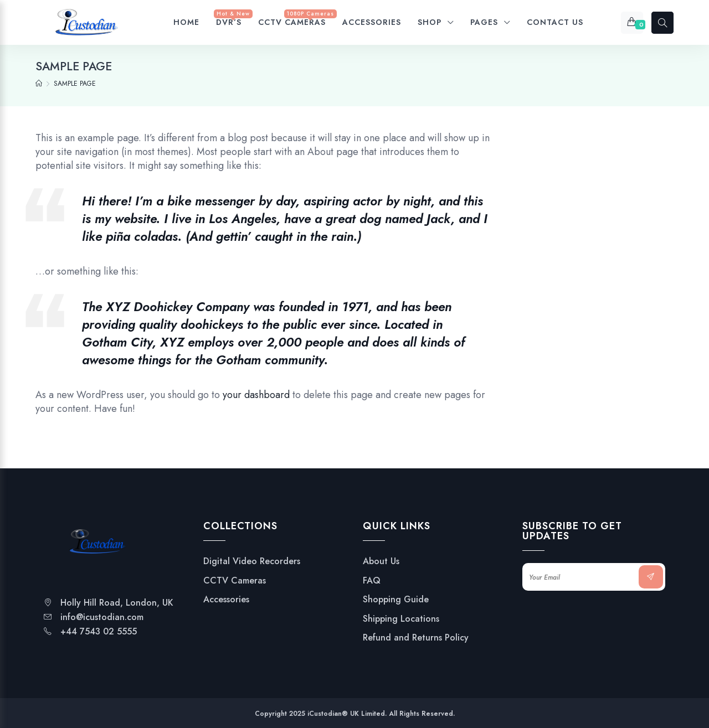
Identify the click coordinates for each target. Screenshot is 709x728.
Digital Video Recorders (252, 561)
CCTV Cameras (235, 581)
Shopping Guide (396, 600)
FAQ (372, 581)
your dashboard (256, 395)
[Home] (39, 84)
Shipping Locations (401, 619)
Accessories (226, 600)
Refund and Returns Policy (416, 638)
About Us (381, 561)
